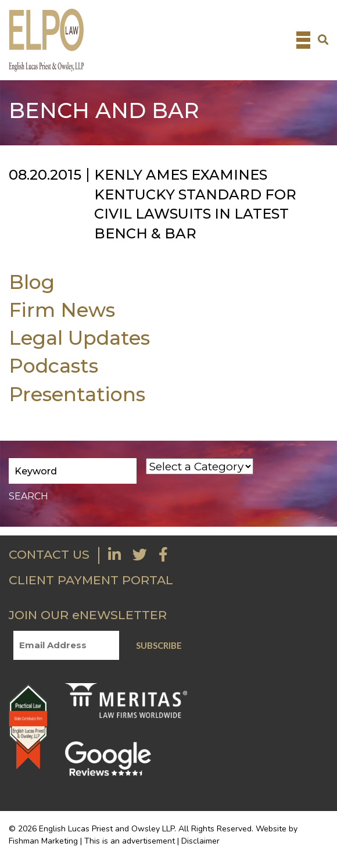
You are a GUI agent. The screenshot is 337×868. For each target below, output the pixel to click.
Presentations (77, 394)
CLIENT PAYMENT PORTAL (91, 580)
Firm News (62, 310)
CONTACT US (49, 554)
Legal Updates (79, 337)
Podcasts (53, 365)
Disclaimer (200, 841)
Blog (32, 282)
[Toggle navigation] (303, 40)
